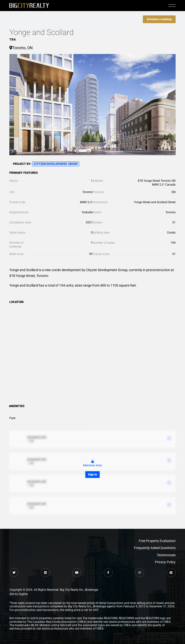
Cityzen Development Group (56, 164)
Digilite (23, 594)
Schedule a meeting (159, 19)
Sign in (92, 475)
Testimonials (166, 555)
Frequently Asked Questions (155, 548)
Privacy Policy (165, 562)
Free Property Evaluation (157, 541)
